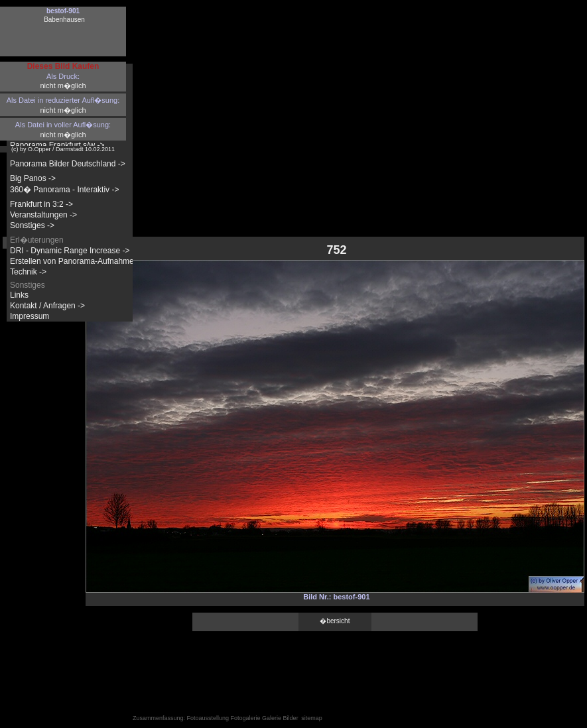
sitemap (312, 718)
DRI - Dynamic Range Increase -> (70, 251)
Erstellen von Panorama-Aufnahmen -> (79, 261)
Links (19, 295)
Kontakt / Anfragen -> (47, 306)
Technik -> (28, 272)
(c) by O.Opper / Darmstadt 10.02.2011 (63, 149)
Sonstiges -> (32, 225)
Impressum (30, 316)
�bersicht (335, 621)
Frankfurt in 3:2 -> (41, 204)
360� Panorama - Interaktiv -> (64, 190)
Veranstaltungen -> (43, 215)
